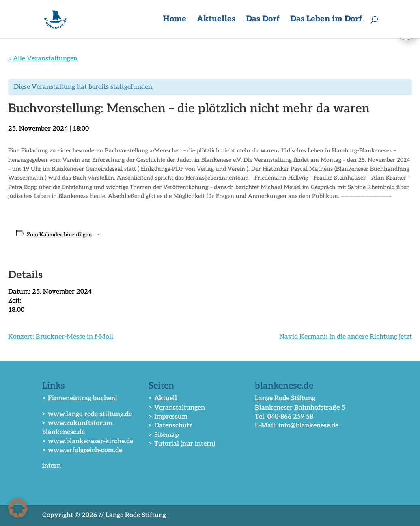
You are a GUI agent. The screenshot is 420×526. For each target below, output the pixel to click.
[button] (18, 508)
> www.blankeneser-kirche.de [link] (88, 441)
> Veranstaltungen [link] (177, 408)
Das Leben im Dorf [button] (326, 20)
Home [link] (174, 20)
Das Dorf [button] (263, 20)
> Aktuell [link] (163, 398)
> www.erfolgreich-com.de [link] (82, 450)
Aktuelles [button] (216, 20)
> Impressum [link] (168, 417)
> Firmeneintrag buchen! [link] (80, 398)
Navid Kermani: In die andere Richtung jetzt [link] (346, 337)
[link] (57, 19)
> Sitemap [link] (164, 435)
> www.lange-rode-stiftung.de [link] (87, 414)
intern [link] (52, 466)
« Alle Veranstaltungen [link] (43, 59)
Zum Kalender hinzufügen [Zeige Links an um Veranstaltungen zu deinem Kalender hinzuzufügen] (59, 235)
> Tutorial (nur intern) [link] (182, 444)
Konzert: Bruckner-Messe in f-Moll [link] (61, 337)
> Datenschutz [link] (170, 426)
